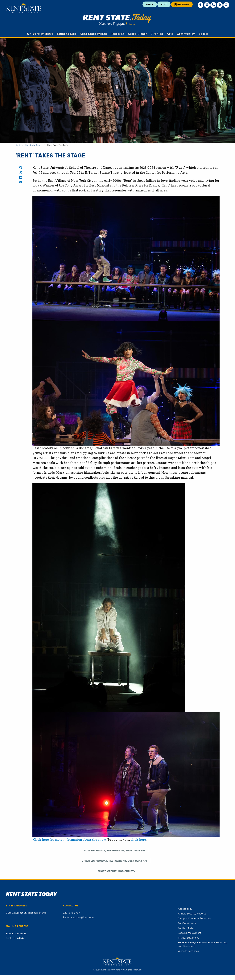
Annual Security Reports (192, 913)
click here (138, 839)
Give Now (182, 4)
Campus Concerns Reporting (194, 918)
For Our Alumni (187, 923)
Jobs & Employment (190, 933)
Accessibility (185, 909)
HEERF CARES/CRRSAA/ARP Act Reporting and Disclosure (202, 944)
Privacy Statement (188, 937)
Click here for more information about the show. (70, 839)
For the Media (186, 928)
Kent (18, 145)
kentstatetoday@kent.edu (78, 917)
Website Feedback (188, 951)
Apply (150, 4)
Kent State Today (117, 20)
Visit (164, 4)
